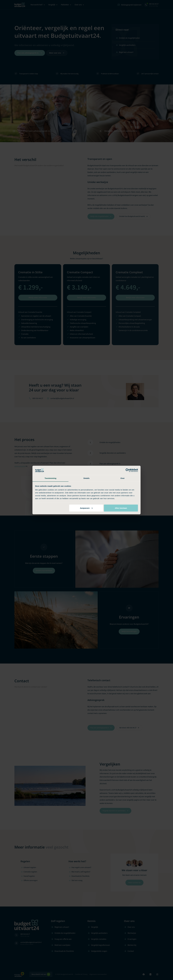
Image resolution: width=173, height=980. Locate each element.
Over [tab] (123, 478)
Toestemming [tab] (50, 478)
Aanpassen (86, 508)
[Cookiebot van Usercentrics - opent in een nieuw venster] (127, 470)
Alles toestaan (121, 508)
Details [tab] (86, 478)
